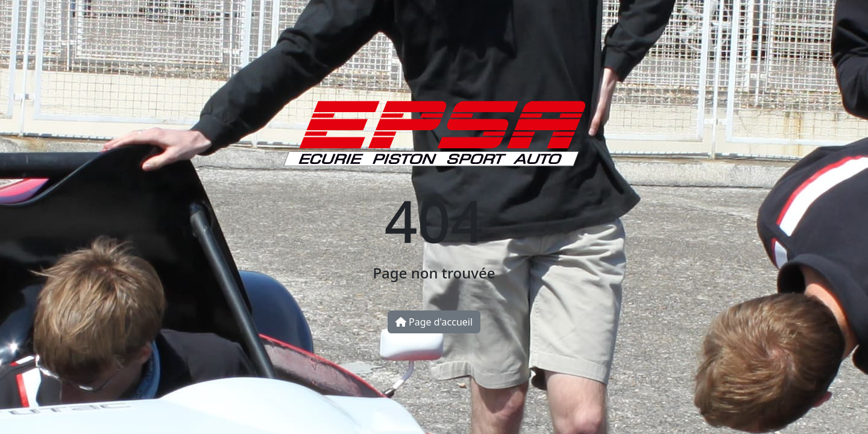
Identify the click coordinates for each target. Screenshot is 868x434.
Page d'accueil (434, 322)
